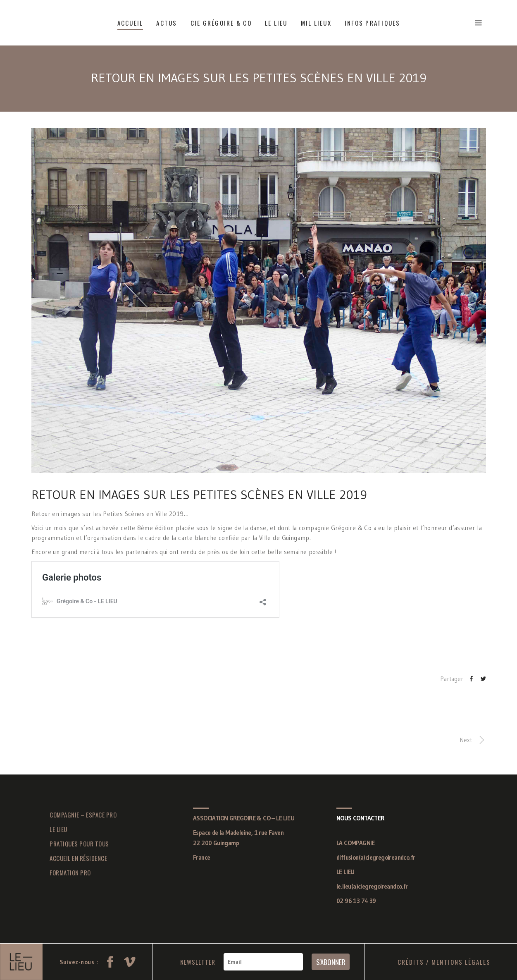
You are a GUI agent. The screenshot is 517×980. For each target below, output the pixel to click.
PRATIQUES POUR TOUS (79, 844)
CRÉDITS (411, 962)
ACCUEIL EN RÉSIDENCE (78, 858)
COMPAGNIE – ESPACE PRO (83, 815)
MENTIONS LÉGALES (461, 962)
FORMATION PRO (70, 872)
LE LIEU (58, 829)
